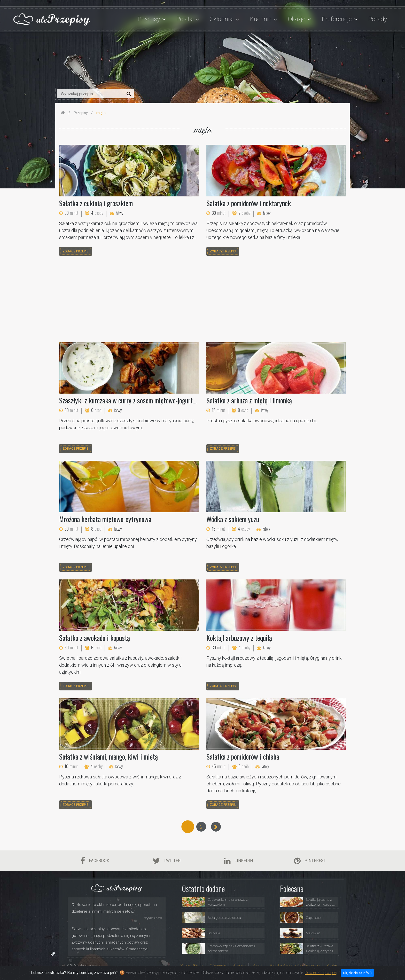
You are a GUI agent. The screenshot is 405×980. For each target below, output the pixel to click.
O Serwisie (218, 966)
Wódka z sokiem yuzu (233, 519)
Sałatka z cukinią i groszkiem (96, 203)
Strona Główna (192, 966)
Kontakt (333, 966)
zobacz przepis (76, 251)
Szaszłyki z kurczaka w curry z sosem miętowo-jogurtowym (133, 400)
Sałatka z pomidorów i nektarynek (249, 203)
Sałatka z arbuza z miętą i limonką (249, 400)
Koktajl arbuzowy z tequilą (239, 638)
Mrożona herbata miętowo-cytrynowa (105, 519)
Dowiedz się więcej (321, 973)
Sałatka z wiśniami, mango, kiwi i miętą (108, 756)
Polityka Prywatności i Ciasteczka (295, 966)
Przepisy (239, 966)
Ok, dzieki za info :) (357, 973)
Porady (378, 19)
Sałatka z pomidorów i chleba (243, 756)
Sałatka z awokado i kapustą (95, 638)
